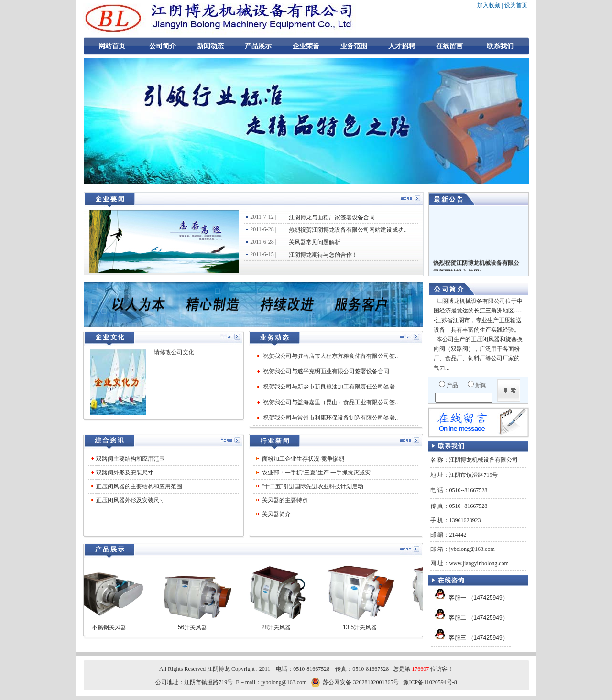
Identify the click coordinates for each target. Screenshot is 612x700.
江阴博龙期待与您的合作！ (323, 255)
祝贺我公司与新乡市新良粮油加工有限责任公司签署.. (331, 387)
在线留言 (449, 46)
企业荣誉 (306, 46)
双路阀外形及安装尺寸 (125, 473)
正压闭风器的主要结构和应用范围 (139, 486)
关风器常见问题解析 (315, 242)
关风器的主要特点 (285, 500)
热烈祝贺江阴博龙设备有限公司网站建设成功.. (348, 230)
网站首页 (112, 46)
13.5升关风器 (364, 627)
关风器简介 (276, 514)
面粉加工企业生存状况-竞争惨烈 (303, 459)
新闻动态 (210, 46)
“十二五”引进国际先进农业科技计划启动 (313, 486)
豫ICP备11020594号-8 (430, 682)
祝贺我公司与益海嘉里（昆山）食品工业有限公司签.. (331, 402)
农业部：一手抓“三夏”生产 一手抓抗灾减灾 (316, 473)
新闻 (481, 385)
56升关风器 (196, 627)
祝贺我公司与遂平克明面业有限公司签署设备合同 (326, 371)
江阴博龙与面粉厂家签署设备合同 (332, 217)
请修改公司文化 (174, 352)
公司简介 (163, 46)
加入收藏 (489, 5)
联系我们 (500, 46)
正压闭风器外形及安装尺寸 (131, 500)
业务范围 (354, 46)
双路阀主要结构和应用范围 (131, 459)
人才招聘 (402, 46)
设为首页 (516, 5)
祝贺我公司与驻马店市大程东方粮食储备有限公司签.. (331, 356)
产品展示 (258, 46)
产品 (452, 385)
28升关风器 (280, 627)
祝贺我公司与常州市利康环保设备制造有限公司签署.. (331, 418)
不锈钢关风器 (113, 627)
